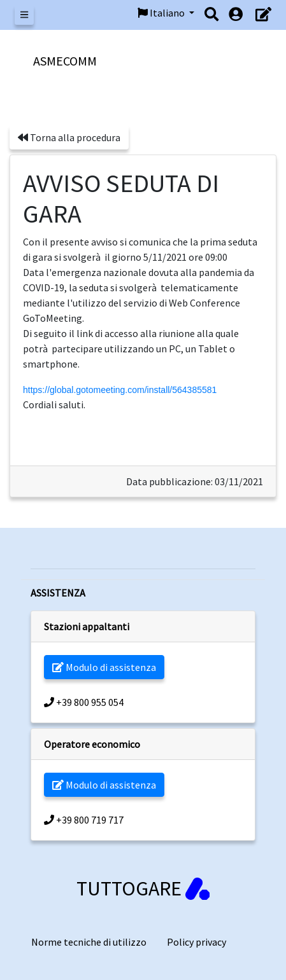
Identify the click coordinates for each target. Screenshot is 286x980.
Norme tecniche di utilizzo (89, 942)
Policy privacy (197, 942)
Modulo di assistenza (104, 667)
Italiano (162, 13)
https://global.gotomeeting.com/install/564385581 (120, 390)
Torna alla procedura (69, 137)
